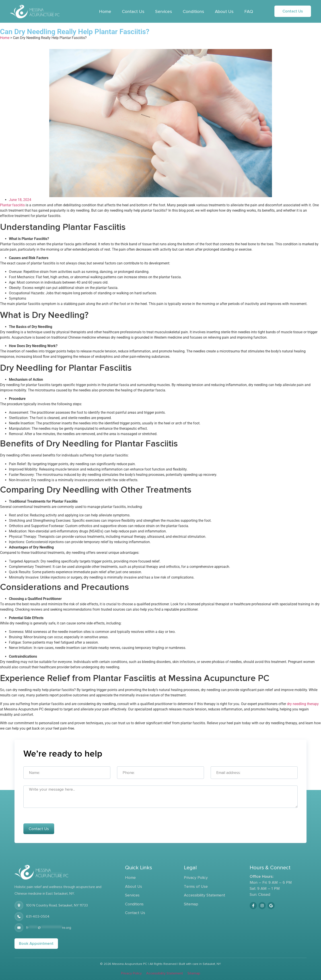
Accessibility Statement (205, 895)
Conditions (193, 11)
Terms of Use (196, 886)
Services (164, 11)
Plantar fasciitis (12, 205)
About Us (224, 11)
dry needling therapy (303, 704)
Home (105, 11)
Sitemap (191, 904)
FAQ (249, 11)
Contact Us (133, 11)
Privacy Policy (196, 878)
